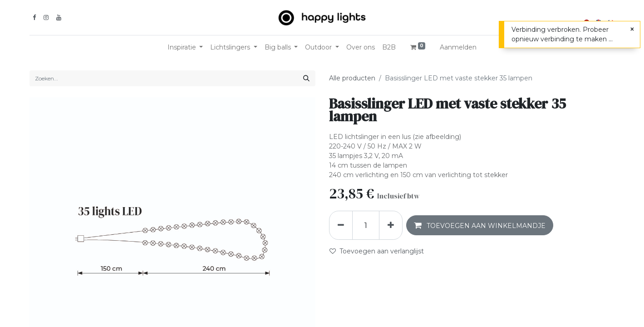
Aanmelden (458, 47)
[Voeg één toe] (391, 225)
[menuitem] (361, 47)
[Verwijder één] (341, 225)
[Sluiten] (632, 29)
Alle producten (352, 78)
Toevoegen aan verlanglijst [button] (377, 251)
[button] (480, 225)
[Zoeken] (306, 78)
